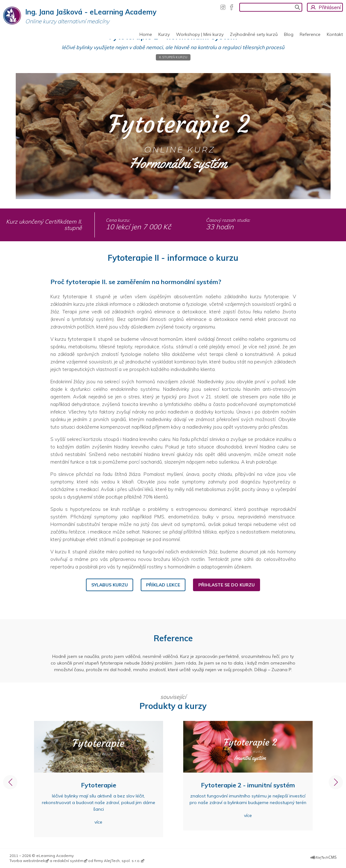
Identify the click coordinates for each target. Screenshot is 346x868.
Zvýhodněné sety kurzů (254, 34)
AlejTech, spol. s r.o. (122, 861)
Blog (289, 34)
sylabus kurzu (110, 585)
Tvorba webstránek (27, 861)
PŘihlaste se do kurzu (227, 585)
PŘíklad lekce (163, 585)
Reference (310, 34)
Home (146, 34)
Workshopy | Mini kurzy (200, 34)
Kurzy (164, 34)
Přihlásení (330, 7)
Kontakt (335, 34)
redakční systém (68, 861)
